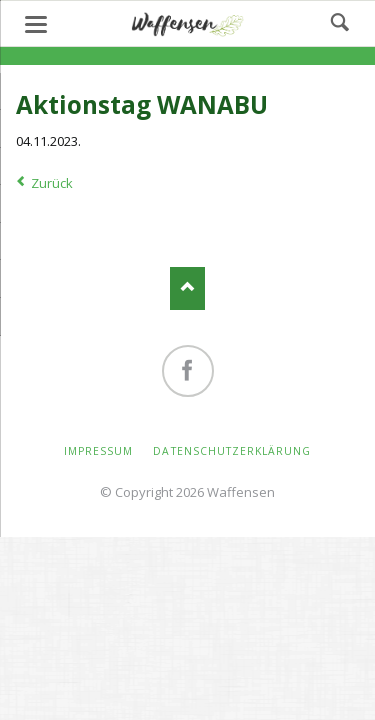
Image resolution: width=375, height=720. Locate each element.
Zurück (52, 183)
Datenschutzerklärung (232, 451)
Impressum (98, 451)
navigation (36, 24)
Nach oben (187, 288)
